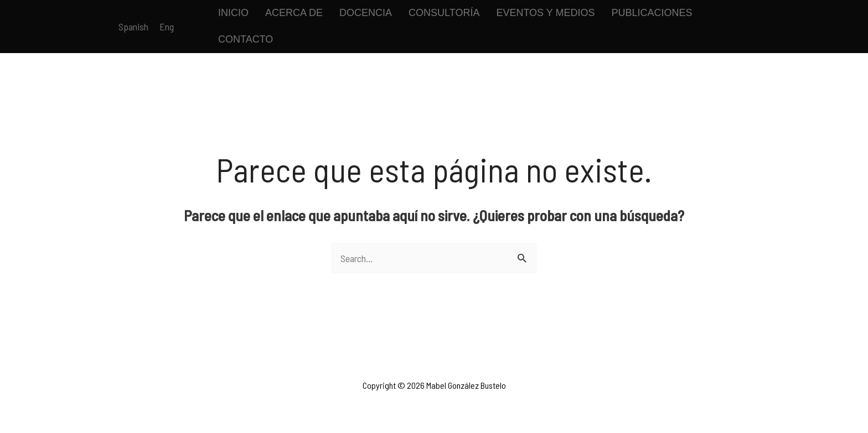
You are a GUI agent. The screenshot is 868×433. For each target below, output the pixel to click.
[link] (133, 27)
